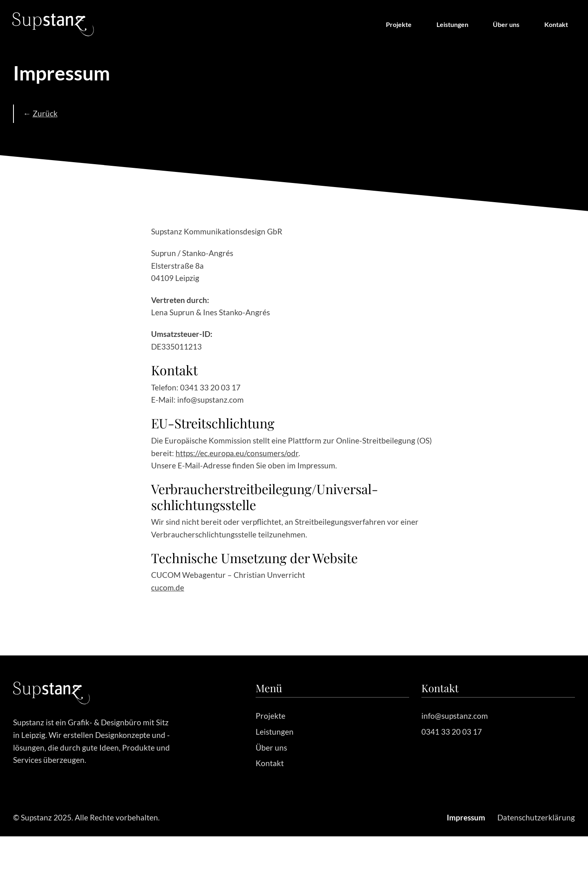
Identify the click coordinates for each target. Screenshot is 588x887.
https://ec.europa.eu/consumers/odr (237, 453)
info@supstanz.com (455, 716)
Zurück (45, 113)
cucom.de (168, 587)
